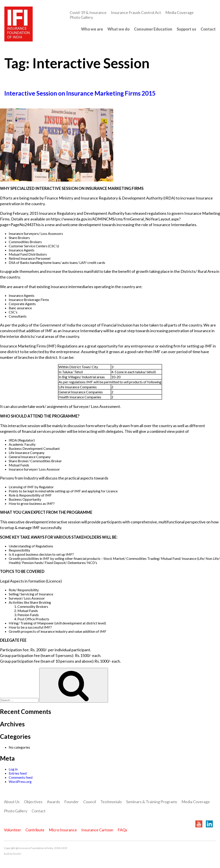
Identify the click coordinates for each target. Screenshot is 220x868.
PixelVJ (17, 854)
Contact (208, 29)
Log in (13, 769)
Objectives (33, 802)
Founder (72, 802)
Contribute (35, 830)
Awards (53, 802)
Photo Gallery (81, 17)
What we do (118, 29)
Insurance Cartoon (97, 830)
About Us (12, 802)
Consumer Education (153, 29)
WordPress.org (20, 781)
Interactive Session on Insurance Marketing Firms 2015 (80, 93)
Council (90, 802)
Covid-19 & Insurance (88, 12)
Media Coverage (179, 12)
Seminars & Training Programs (152, 802)
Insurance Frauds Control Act (136, 12)
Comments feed (21, 777)
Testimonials (111, 802)
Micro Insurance (63, 830)
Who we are (92, 29)
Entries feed (18, 773)
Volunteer (13, 830)
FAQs (122, 830)
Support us (186, 29)
